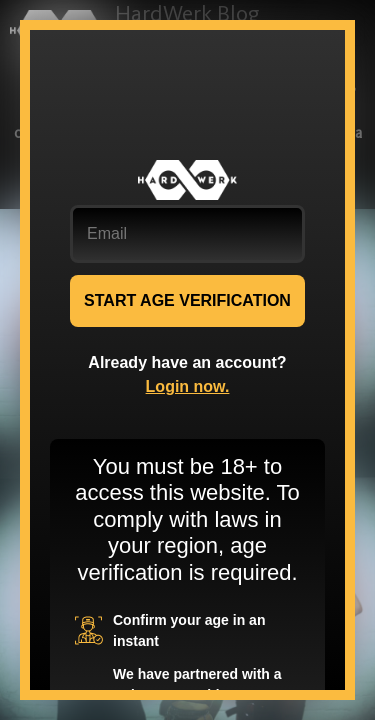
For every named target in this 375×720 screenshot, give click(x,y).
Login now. (188, 386)
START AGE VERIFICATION (187, 300)
